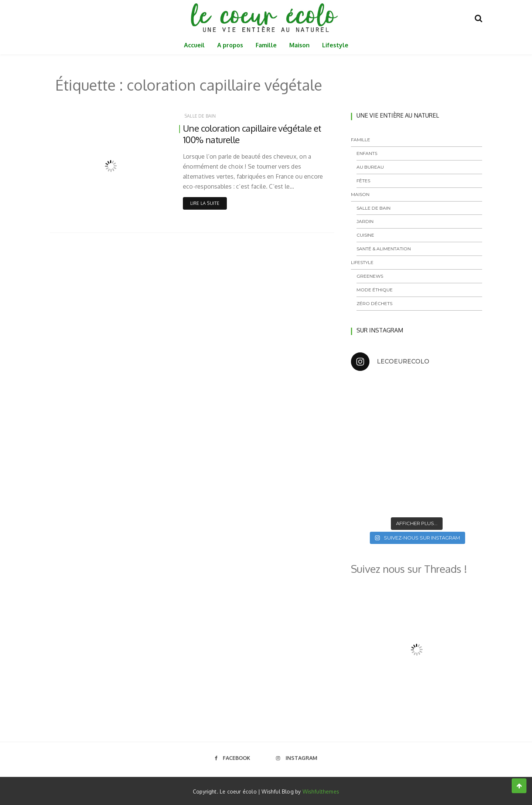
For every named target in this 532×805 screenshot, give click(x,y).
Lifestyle (335, 45)
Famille (266, 45)
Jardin (365, 221)
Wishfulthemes (321, 792)
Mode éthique (375, 290)
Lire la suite (205, 203)
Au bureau (370, 167)
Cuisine (365, 235)
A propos (230, 45)
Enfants (367, 153)
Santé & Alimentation (384, 249)
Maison (299, 45)
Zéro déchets (374, 303)
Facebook (232, 758)
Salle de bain (200, 116)
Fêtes (363, 181)
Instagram (297, 758)
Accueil (194, 45)
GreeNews (370, 276)
